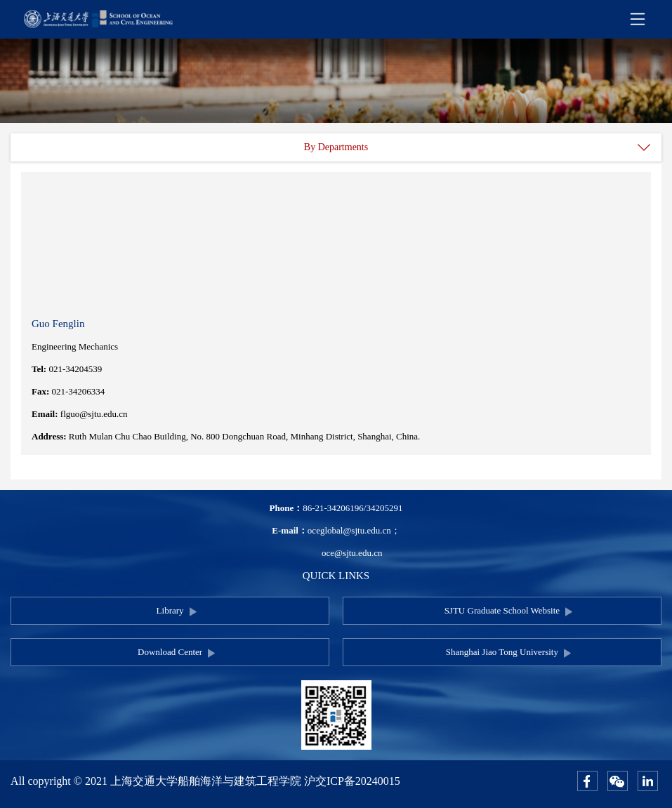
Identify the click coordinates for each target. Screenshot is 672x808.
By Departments (336, 147)
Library (170, 610)
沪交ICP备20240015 (352, 781)
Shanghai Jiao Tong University (502, 652)
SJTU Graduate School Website (502, 610)
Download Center (170, 652)
